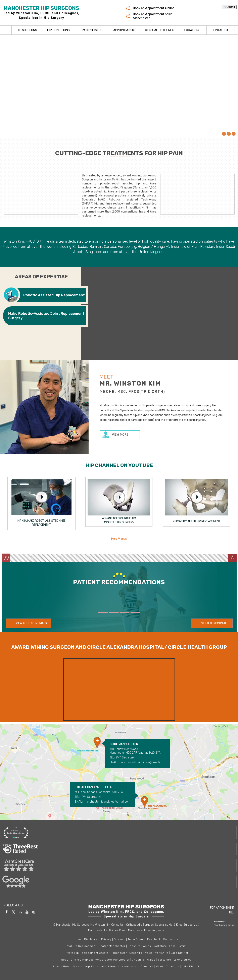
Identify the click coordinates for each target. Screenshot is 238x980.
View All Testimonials (31, 623)
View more (120, 435)
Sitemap (120, 939)
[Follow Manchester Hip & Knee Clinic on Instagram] (34, 911)
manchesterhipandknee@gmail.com (142, 762)
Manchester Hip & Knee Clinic (107, 930)
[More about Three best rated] (119, 849)
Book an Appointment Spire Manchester (152, 16)
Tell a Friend (136, 939)
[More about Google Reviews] (119, 882)
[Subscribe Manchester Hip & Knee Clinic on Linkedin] (20, 911)
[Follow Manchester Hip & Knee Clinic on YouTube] (27, 911)
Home (7, 30)
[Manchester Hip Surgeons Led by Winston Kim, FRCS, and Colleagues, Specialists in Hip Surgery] (43, 13)
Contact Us (171, 939)
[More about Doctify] (119, 832)
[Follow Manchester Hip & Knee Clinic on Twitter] (13, 911)
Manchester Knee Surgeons (146, 930)
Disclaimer (91, 939)
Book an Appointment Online (154, 8)
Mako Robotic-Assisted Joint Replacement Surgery (46, 316)
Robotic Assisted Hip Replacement (54, 295)
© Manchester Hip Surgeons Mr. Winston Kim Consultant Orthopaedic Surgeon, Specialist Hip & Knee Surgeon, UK (126, 925)
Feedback (154, 939)
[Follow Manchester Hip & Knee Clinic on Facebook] (7, 911)
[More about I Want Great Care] (119, 865)
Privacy (106, 939)
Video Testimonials (215, 623)
